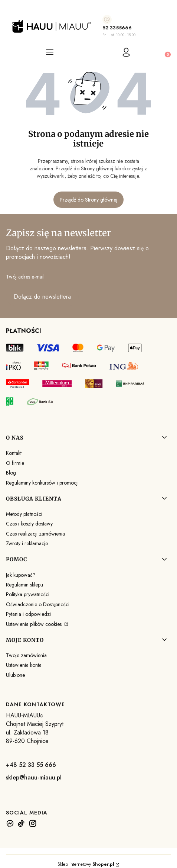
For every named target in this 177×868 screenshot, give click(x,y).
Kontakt (14, 453)
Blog (11, 473)
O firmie (15, 463)
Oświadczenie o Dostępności (38, 604)
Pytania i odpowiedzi (28, 614)
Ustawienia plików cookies (35, 624)
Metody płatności (24, 514)
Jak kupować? (21, 575)
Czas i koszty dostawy (29, 524)
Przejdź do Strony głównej (88, 200)
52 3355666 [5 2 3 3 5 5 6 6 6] (117, 28)
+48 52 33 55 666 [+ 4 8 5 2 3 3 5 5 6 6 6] (31, 765)
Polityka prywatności (28, 594)
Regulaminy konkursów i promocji (42, 483)
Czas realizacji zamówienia (35, 534)
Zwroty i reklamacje (27, 543)
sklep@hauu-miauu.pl (34, 777)
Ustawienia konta (24, 665)
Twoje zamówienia (26, 655)
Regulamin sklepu (24, 585)
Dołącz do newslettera (42, 297)
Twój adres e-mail (25, 277)
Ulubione (15, 675)
